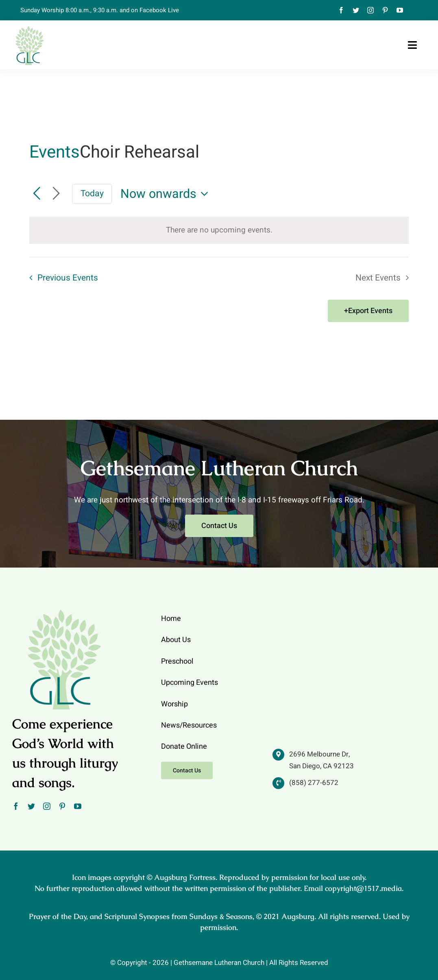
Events (54, 153)
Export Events (370, 311)
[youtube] (400, 10)
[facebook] (341, 10)
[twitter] (356, 10)
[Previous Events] (37, 194)
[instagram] (370, 10)
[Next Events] (56, 194)
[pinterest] (385, 10)
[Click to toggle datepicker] (167, 194)
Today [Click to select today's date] (92, 194)
